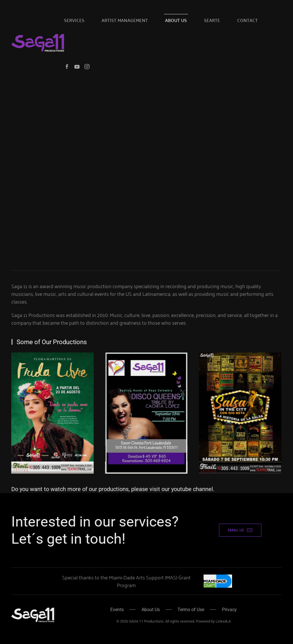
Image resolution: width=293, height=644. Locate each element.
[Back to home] (38, 43)
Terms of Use (190, 610)
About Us (176, 20)
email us (239, 530)
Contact (248, 20)
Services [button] (74, 20)
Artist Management (125, 20)
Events (116, 610)
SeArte (212, 20)
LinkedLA (222, 621)
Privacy (228, 610)
